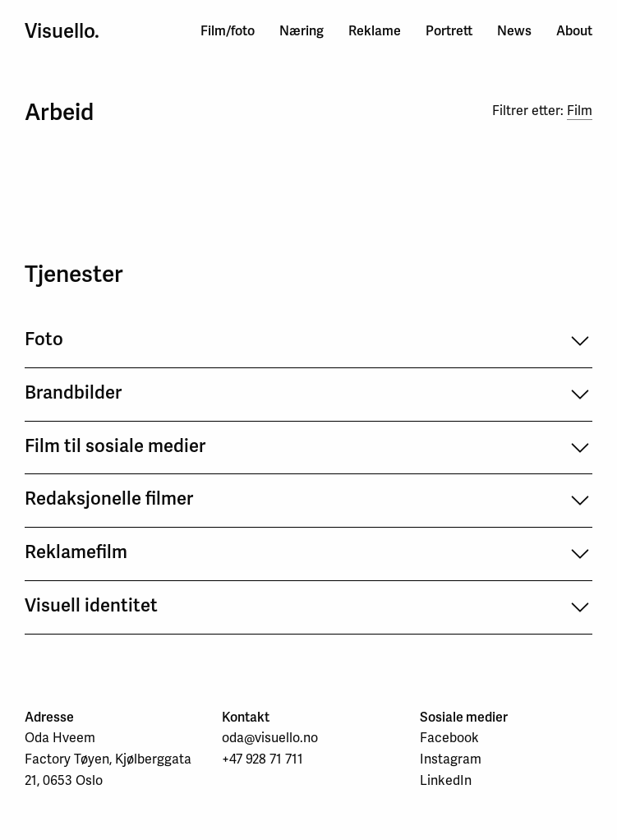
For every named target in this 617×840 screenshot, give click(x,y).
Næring (302, 31)
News (514, 31)
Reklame (375, 31)
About (574, 31)
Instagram (451, 759)
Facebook (449, 738)
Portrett (449, 31)
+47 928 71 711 (262, 759)
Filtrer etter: (542, 111)
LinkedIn (446, 780)
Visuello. (62, 31)
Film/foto (228, 31)
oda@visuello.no (270, 738)
